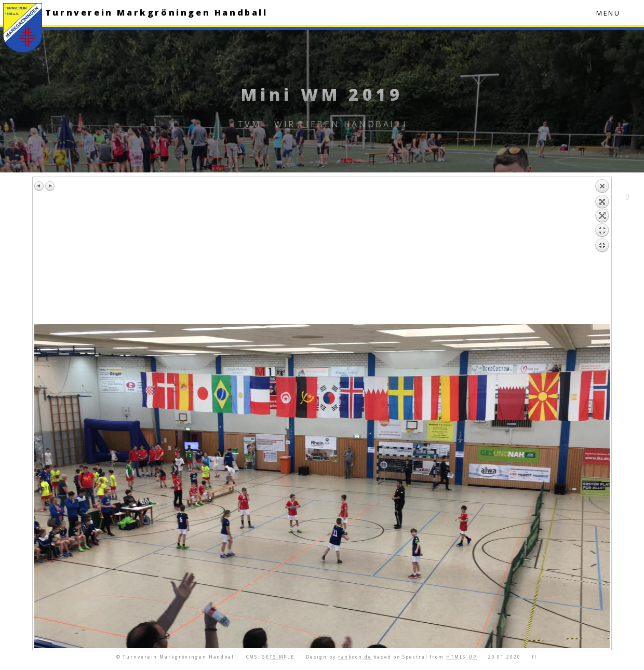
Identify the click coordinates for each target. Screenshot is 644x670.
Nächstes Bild (50, 186)
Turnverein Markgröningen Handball (157, 12)
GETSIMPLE (278, 657)
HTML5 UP (461, 657)
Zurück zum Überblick (602, 251)
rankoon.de (355, 657)
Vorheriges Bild (39, 186)
